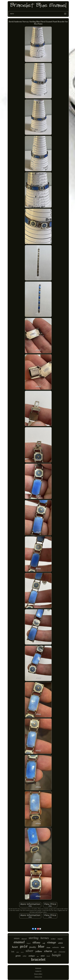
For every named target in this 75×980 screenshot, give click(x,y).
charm (48, 951)
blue (41, 946)
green (18, 956)
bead (48, 956)
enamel (19, 942)
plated (22, 952)
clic (38, 956)
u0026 (60, 943)
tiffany (37, 942)
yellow (39, 951)
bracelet (38, 959)
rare (55, 952)
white (25, 956)
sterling (34, 938)
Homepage (38, 968)
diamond (24, 939)
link (13, 952)
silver (29, 951)
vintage (52, 942)
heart (15, 947)
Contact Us (38, 971)
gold (24, 947)
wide (18, 952)
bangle (56, 955)
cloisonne (62, 952)
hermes (45, 938)
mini (43, 956)
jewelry (33, 947)
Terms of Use (38, 977)
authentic (56, 947)
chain (48, 947)
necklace (53, 939)
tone (63, 947)
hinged (29, 943)
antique (32, 956)
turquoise (60, 939)
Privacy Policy (38, 974)
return (17, 938)
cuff (44, 943)
